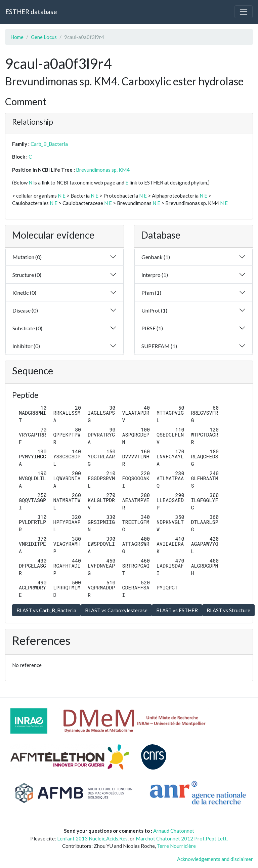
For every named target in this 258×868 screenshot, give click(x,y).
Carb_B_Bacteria (49, 144)
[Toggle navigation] (244, 12)
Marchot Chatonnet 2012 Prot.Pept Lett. (182, 838)
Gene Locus (44, 37)
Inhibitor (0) (26, 346)
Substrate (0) (27, 328)
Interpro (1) (155, 275)
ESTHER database (31, 12)
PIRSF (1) (152, 328)
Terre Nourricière (176, 846)
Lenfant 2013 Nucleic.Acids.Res (92, 838)
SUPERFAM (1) (159, 346)
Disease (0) (25, 310)
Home (17, 37)
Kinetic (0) (24, 293)
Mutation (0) (27, 257)
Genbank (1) (156, 257)
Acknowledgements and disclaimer (215, 859)
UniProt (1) (154, 310)
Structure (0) (27, 275)
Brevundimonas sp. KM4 (103, 170)
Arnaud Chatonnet (174, 831)
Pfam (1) (151, 293)
